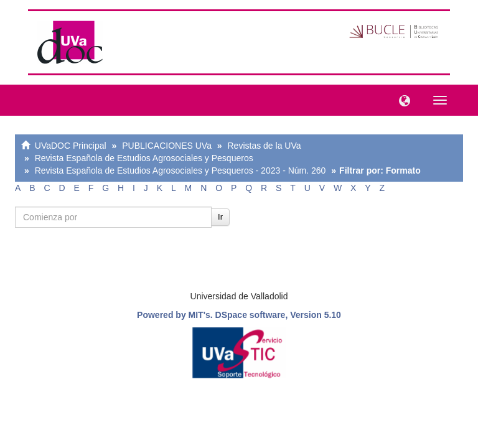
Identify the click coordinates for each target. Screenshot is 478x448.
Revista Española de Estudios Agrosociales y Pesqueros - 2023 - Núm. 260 (180, 170)
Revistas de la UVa (265, 146)
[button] (401, 100)
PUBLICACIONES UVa (167, 146)
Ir (220, 217)
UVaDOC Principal (71, 146)
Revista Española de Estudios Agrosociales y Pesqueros (144, 158)
